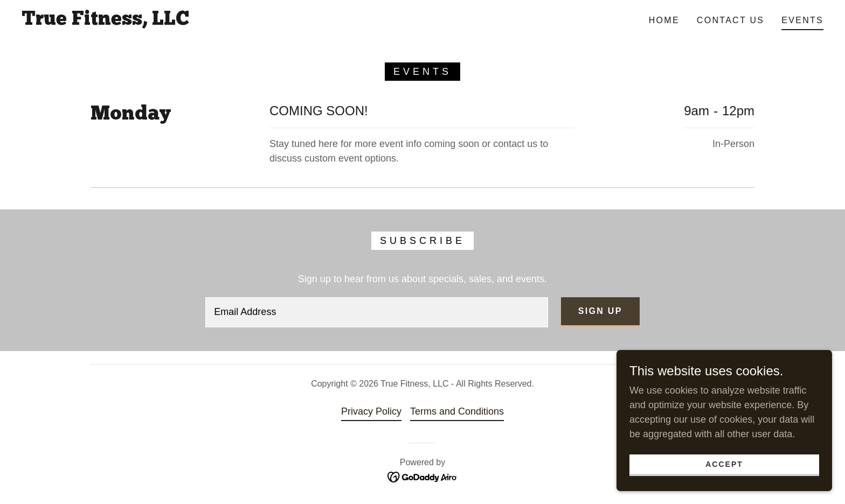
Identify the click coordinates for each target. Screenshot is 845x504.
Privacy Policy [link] (371, 411)
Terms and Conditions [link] (457, 411)
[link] (105, 22)
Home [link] (664, 20)
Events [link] (802, 20)
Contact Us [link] (730, 20)
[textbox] (377, 312)
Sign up (600, 311)
